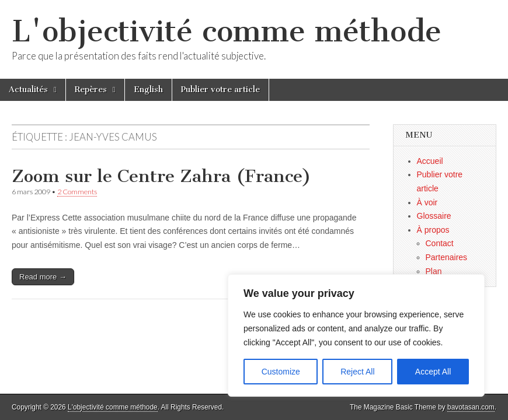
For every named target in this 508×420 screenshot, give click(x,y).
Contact (440, 243)
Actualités (28, 90)
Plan (434, 271)
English (148, 90)
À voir (427, 202)
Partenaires (447, 257)
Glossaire (434, 216)
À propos (433, 230)
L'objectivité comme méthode (227, 31)
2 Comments (77, 192)
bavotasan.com (471, 407)
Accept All (433, 372)
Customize (281, 372)
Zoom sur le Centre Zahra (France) (161, 176)
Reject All (357, 372)
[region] (356, 335)
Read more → (43, 277)
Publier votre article (220, 90)
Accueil (430, 161)
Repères (91, 90)
